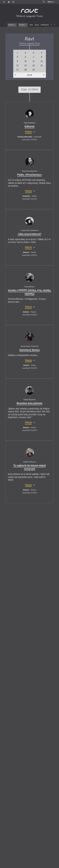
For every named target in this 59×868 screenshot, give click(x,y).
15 (34, 65)
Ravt (31, 25)
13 (17, 65)
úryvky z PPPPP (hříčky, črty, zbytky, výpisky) (29, 292)
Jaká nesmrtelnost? (29, 234)
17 (17, 69)
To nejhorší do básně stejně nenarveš (29, 467)
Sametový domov (30, 350)
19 (34, 69)
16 (42, 65)
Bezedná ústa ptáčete (29, 403)
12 (42, 61)
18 (25, 69)
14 (25, 65)
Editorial (29, 126)
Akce (37, 25)
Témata (23, 25)
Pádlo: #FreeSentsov (30, 175)
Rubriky (12, 25)
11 (34, 61)
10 (25, 61)
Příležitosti (45, 25)
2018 (29, 75)
